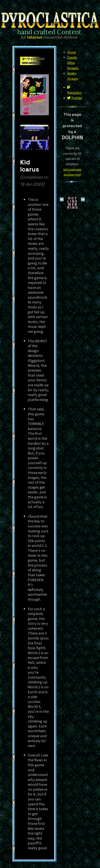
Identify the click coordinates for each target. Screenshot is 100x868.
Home (71, 52)
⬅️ (62, 199)
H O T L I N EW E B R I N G (72, 203)
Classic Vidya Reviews (73, 63)
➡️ (83, 199)
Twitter (75, 98)
